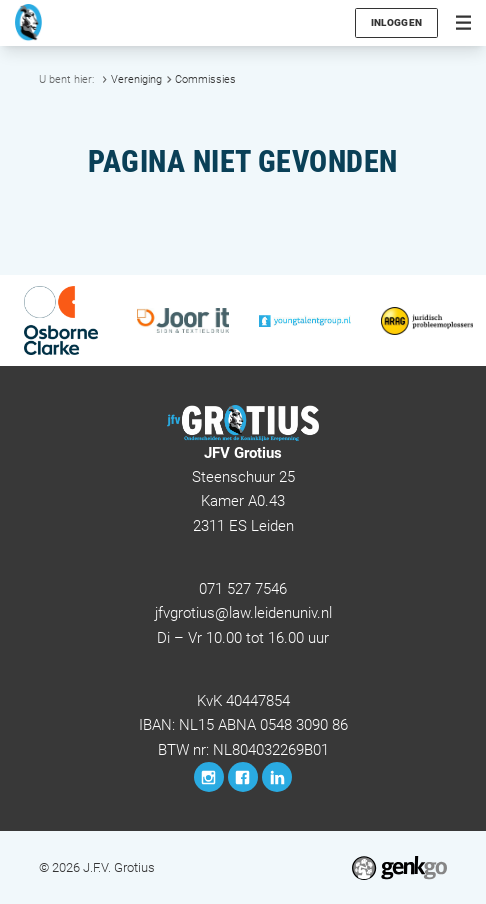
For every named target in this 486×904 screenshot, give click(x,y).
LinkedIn (277, 777)
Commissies (205, 79)
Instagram (209, 777)
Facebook (243, 777)
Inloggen (397, 22)
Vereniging (136, 79)
